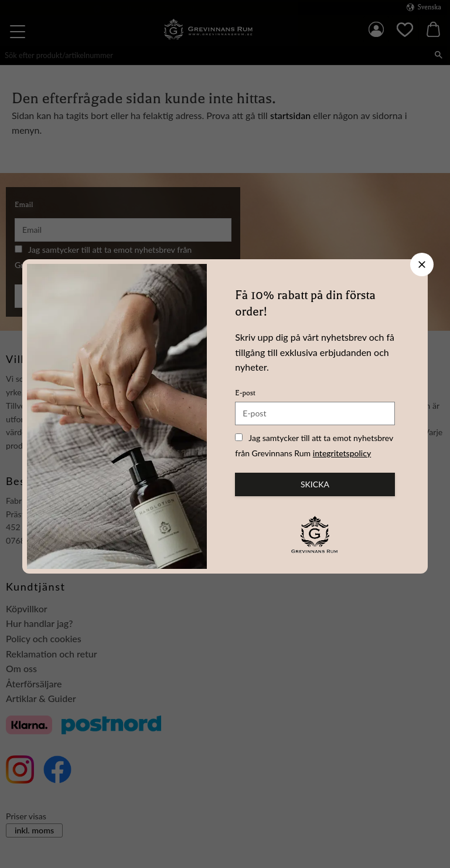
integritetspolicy (342, 453)
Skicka (315, 484)
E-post (245, 393)
